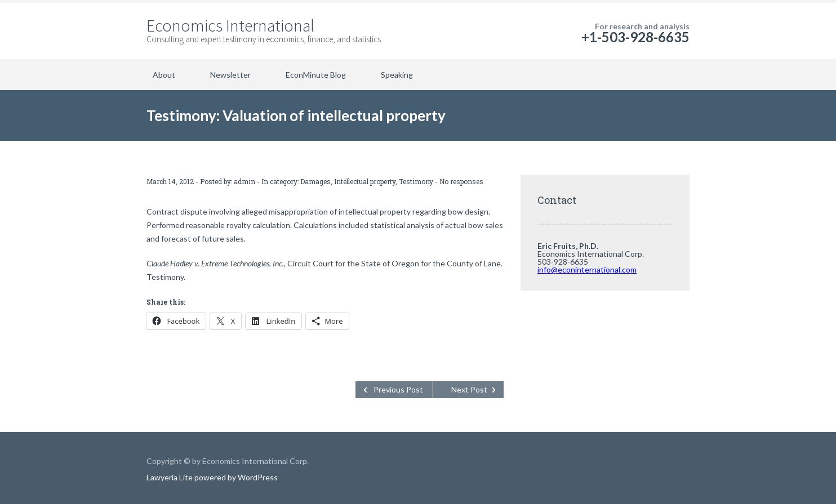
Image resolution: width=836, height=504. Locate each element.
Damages (315, 181)
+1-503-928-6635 (635, 37)
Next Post (469, 389)
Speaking (397, 75)
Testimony (416, 181)
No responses (461, 181)
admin (244, 181)
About (164, 75)
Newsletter (230, 75)
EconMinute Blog (316, 75)
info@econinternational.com (587, 269)
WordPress (257, 477)
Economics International (230, 25)
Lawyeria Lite (170, 477)
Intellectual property (365, 181)
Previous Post (398, 389)
